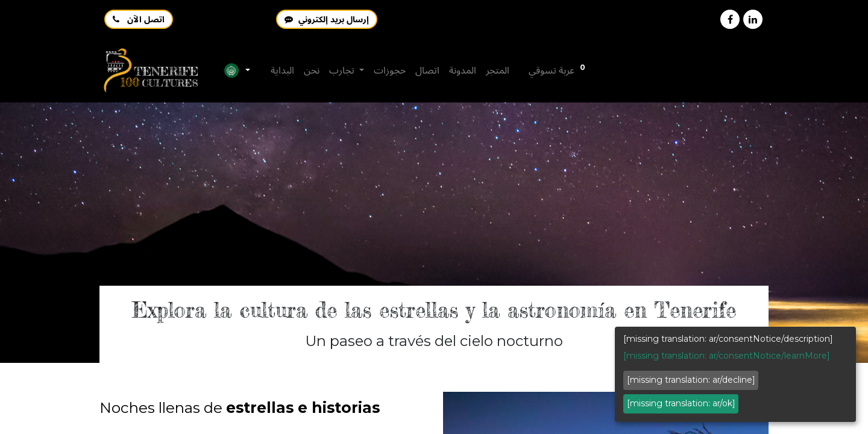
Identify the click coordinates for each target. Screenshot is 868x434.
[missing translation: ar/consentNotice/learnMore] (727, 356)
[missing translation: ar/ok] (681, 403)
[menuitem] (282, 71)
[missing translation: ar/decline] (691, 380)
